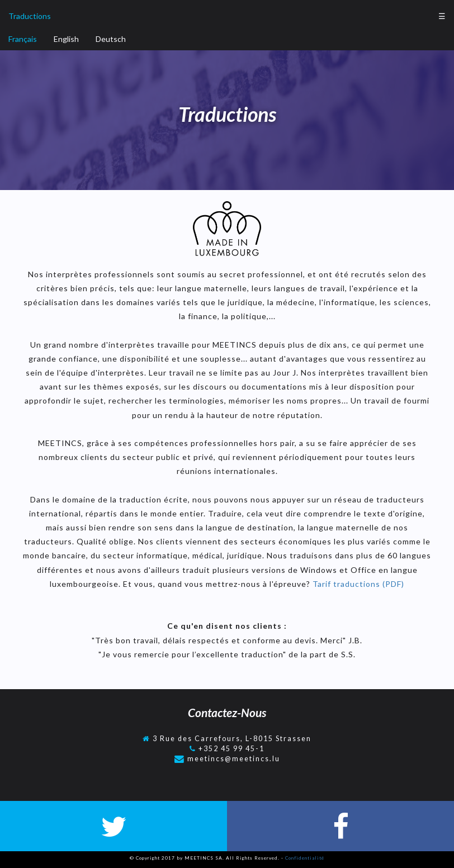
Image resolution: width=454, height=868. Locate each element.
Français (23, 39)
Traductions (30, 16)
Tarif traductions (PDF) (357, 584)
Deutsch (111, 39)
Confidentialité (305, 858)
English (66, 39)
